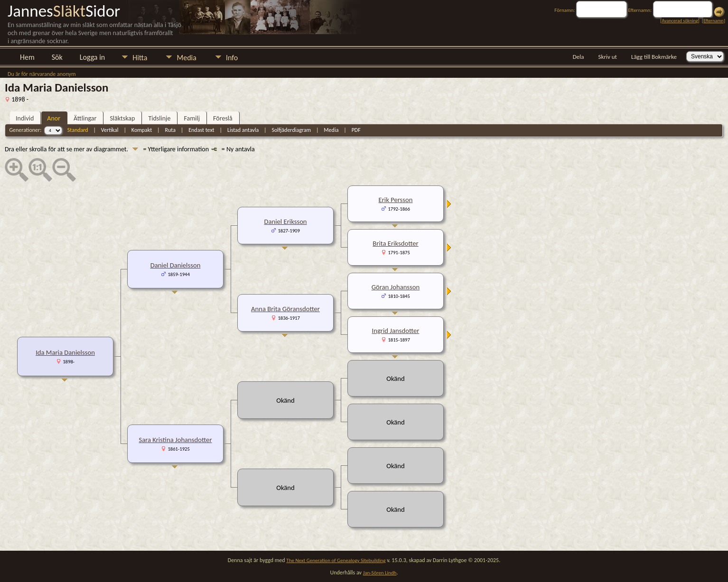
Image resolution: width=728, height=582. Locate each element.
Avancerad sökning (680, 21)
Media (186, 58)
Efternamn (713, 21)
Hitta (140, 58)
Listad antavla (243, 130)
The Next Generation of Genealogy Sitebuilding (336, 560)
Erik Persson (396, 200)
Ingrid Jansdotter (396, 331)
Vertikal (110, 130)
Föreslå (223, 118)
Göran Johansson (396, 287)
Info (232, 58)
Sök (57, 57)
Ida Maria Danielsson (65, 352)
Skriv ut (608, 57)
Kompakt (142, 130)
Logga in (92, 57)
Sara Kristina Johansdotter (175, 440)
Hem (27, 57)
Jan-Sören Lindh (380, 573)
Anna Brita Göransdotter (285, 309)
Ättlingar (85, 118)
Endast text (201, 130)
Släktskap (122, 118)
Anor (54, 118)
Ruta (170, 130)
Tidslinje (159, 118)
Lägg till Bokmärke (654, 57)
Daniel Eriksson (285, 222)
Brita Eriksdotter (395, 243)
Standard (78, 130)
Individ (25, 118)
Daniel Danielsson (176, 265)
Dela (579, 57)
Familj (192, 118)
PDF (356, 130)
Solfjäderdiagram (291, 130)
